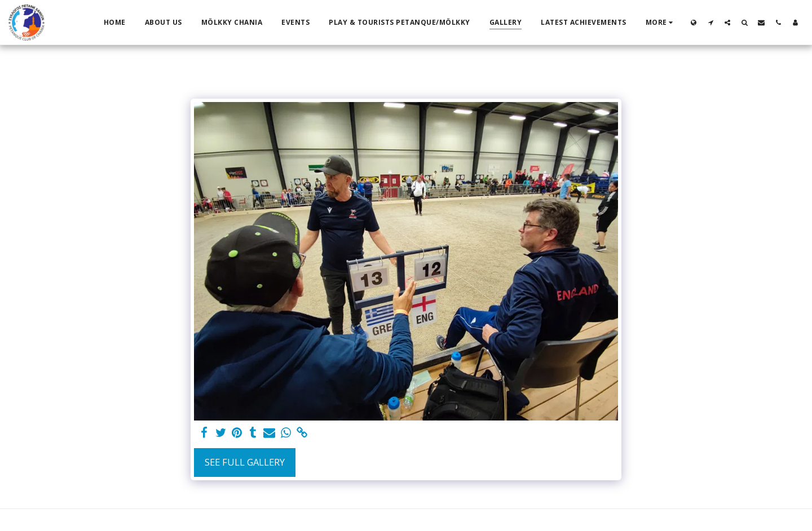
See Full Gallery (245, 462)
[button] (710, 22)
